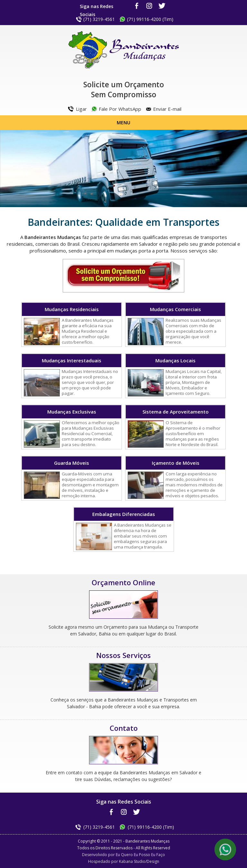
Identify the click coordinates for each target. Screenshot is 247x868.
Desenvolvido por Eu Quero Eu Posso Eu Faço (123, 855)
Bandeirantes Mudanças (123, 50)
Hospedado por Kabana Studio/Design (124, 861)
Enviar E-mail (167, 109)
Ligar (81, 109)
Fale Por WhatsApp (120, 109)
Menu (123, 123)
